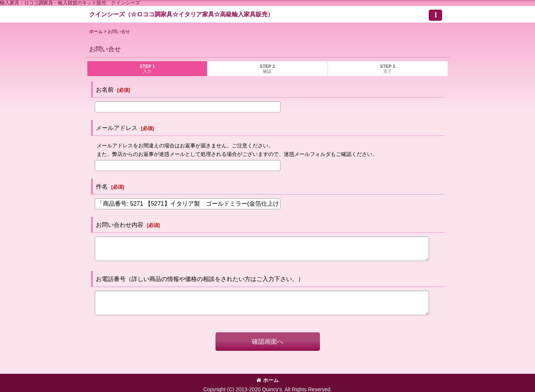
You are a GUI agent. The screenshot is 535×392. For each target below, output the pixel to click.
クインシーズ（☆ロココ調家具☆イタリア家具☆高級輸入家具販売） (181, 14)
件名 (102, 186)
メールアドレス (117, 128)
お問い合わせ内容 (120, 225)
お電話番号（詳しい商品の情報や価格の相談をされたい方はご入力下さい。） (200, 279)
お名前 (105, 89)
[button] (435, 15)
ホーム (267, 380)
